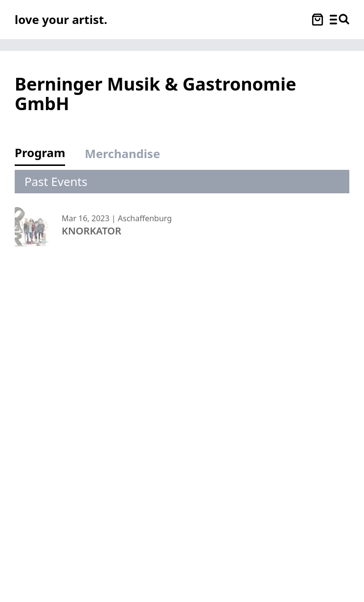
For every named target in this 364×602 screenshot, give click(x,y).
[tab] (45, 155)
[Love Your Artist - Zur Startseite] (61, 19)
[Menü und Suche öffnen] (340, 20)
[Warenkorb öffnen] (318, 20)
